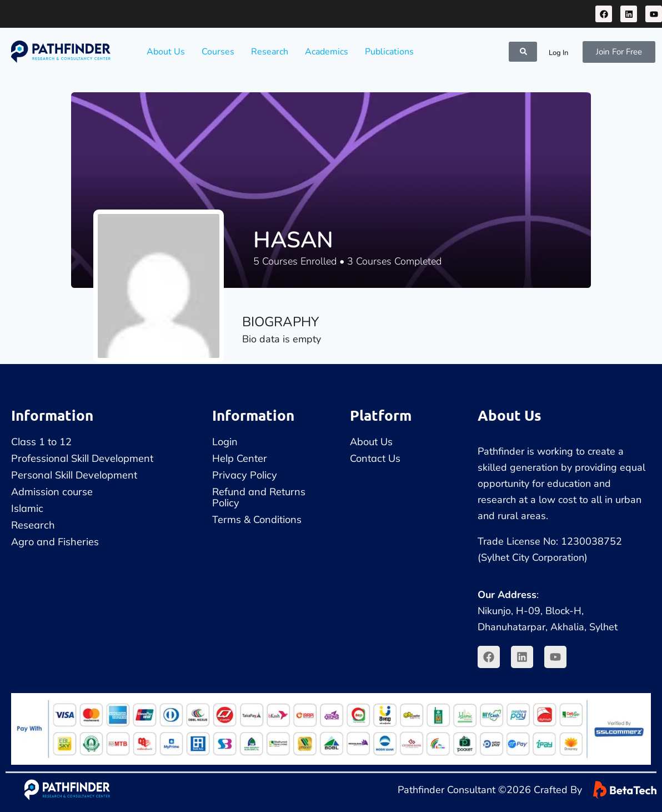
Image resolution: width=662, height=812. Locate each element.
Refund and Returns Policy (259, 497)
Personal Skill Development (74, 475)
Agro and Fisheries (55, 542)
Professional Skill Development (82, 458)
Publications (389, 52)
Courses (218, 52)
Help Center (240, 458)
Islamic (27, 508)
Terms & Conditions (257, 519)
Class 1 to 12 (41, 442)
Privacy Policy (245, 475)
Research (270, 52)
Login (225, 442)
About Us (166, 52)
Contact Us (375, 458)
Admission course (52, 492)
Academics (327, 52)
